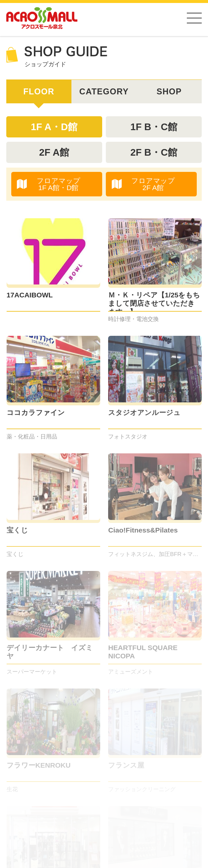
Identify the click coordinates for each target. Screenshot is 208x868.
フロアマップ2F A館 (143, 184)
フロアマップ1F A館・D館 (48, 184)
